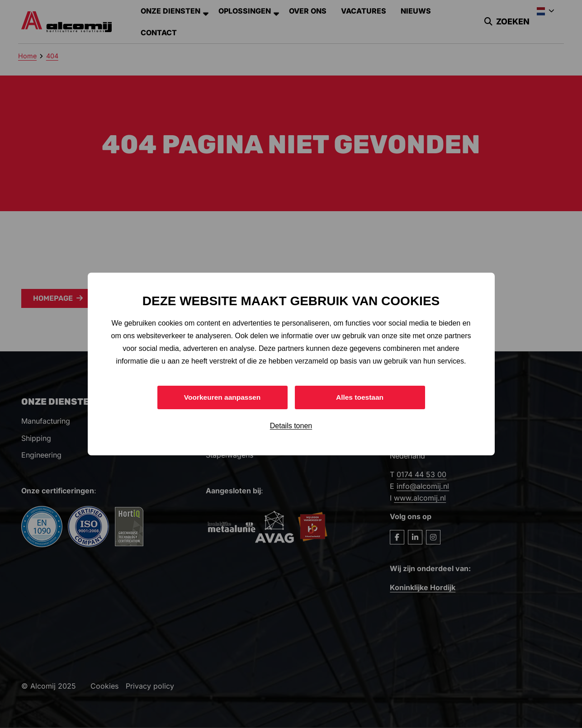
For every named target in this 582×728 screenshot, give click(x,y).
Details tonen (291, 426)
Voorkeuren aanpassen (222, 397)
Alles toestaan (360, 397)
